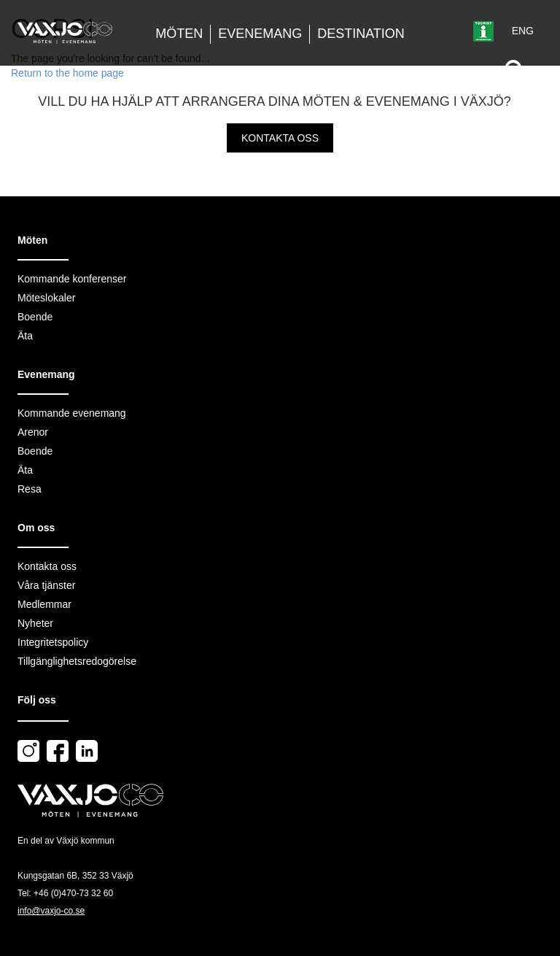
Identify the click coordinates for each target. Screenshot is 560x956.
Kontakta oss (280, 138)
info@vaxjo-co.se (51, 911)
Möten (179, 34)
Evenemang (260, 34)
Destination (361, 34)
